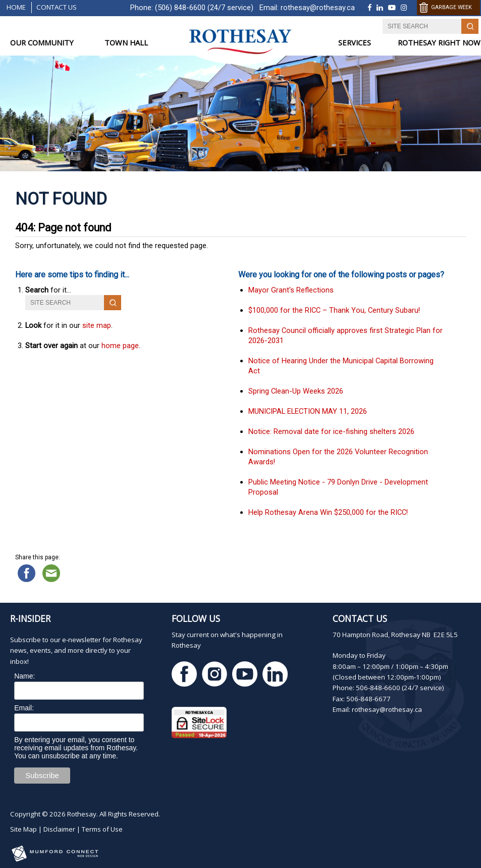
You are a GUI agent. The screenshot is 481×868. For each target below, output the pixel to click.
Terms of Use (102, 829)
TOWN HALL (126, 43)
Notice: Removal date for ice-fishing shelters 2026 (331, 431)
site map (97, 325)
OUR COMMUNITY (42, 43)
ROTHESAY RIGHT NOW (439, 43)
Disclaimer (59, 829)
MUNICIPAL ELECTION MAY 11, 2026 (308, 411)
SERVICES (355, 43)
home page (120, 346)
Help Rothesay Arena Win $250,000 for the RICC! (328, 512)
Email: (24, 708)
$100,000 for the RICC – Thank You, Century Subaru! (334, 310)
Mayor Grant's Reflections (291, 290)
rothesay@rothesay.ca (318, 8)
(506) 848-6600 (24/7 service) (204, 8)
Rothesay (82, 814)
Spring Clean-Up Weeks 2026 (296, 391)
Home (16, 7)
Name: (24, 676)
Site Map (23, 829)
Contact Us (57, 7)
